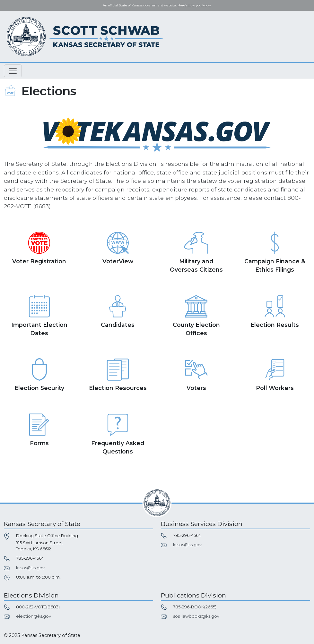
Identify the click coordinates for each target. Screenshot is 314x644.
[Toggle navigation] (13, 71)
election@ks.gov (34, 616)
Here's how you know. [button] (194, 5)
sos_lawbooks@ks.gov (196, 616)
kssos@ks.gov (30, 568)
